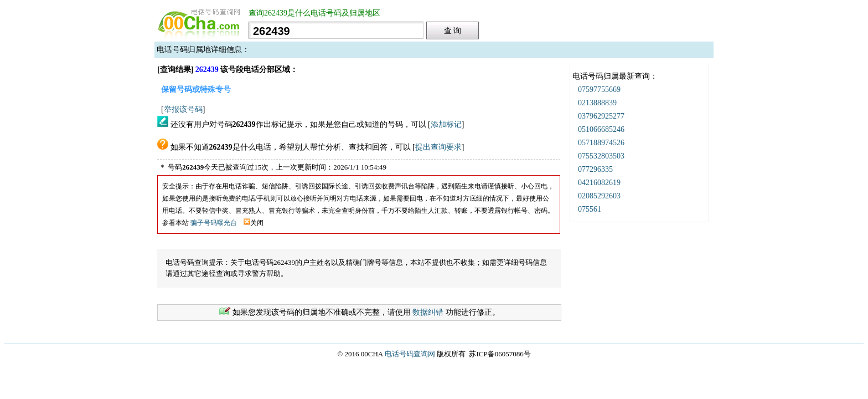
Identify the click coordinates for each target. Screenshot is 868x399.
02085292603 (599, 196)
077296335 (595, 169)
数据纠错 (428, 312)
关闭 (254, 223)
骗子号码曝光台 (214, 223)
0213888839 (597, 103)
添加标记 (446, 124)
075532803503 (601, 156)
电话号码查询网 (410, 354)
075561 (590, 209)
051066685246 (601, 129)
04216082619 (599, 183)
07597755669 (599, 89)
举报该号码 (183, 109)
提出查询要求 (438, 147)
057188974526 (601, 143)
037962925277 (601, 116)
